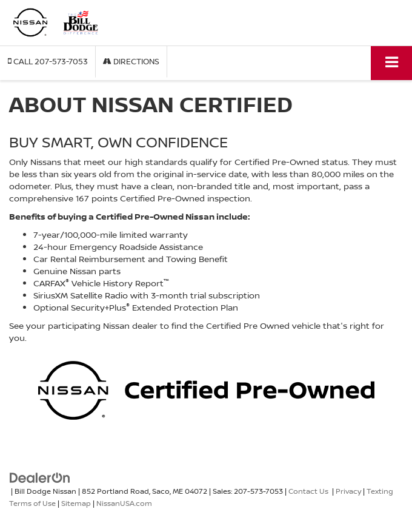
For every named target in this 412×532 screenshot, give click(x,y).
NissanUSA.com (124, 503)
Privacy (348, 491)
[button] (48, 62)
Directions (131, 61)
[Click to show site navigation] (391, 63)
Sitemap (76, 503)
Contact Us (308, 491)
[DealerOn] (40, 476)
